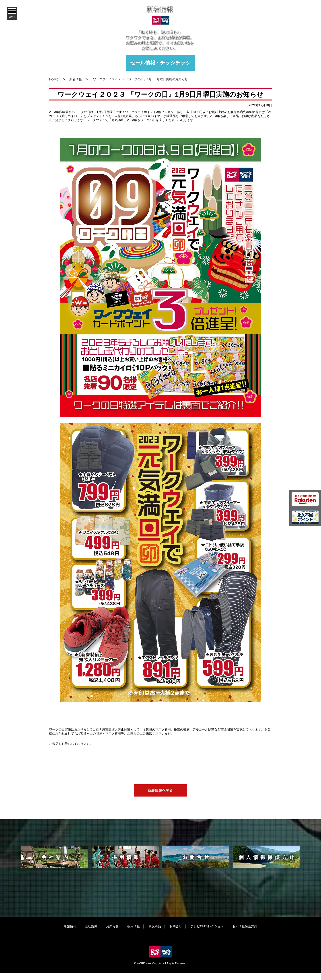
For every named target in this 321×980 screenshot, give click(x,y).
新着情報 (76, 79)
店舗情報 (70, 926)
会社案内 (91, 926)
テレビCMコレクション (207, 926)
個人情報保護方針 (245, 926)
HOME (54, 79)
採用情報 (134, 926)
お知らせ (112, 926)
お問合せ (176, 926)
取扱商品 (155, 926)
